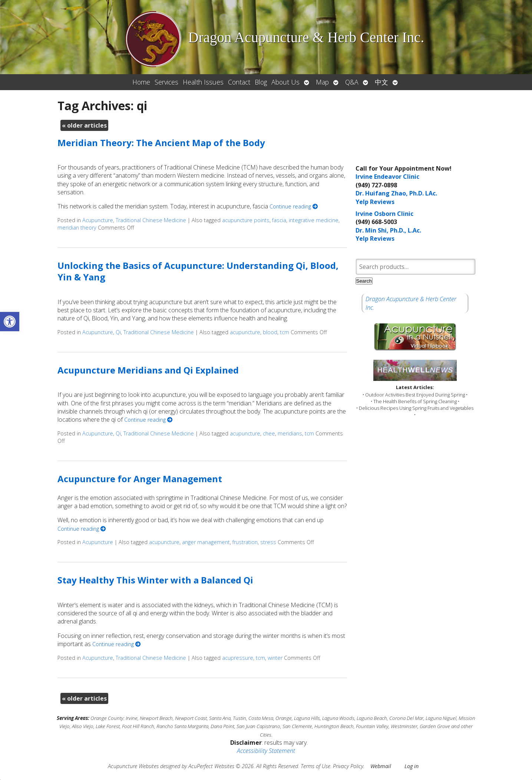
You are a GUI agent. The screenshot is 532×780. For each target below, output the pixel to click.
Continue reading (294, 206)
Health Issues (203, 82)
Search (364, 281)
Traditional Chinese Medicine (151, 220)
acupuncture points (246, 220)
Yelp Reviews (375, 202)
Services (166, 82)
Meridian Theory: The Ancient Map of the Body (161, 143)
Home (141, 82)
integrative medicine (314, 220)
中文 (381, 82)
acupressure (238, 658)
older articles (84, 125)
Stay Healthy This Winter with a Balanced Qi (155, 580)
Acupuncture (98, 220)
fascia (279, 220)
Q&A (352, 82)
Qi (118, 332)
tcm (285, 332)
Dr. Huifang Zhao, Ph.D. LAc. (396, 193)
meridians (290, 433)
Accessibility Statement (266, 751)
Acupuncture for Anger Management (140, 479)
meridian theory (77, 228)
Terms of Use (315, 766)
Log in (412, 766)
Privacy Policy (348, 766)
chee (269, 433)
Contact (239, 82)
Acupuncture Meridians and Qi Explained (148, 370)
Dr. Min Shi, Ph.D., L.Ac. (388, 230)
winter (275, 658)
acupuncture (245, 332)
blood (270, 332)
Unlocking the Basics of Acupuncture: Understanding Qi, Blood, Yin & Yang (198, 271)
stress (268, 542)
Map (322, 82)
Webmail (381, 766)
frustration (245, 542)
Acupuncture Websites (133, 766)
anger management (206, 542)
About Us (285, 82)
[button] (10, 322)
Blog (261, 82)
